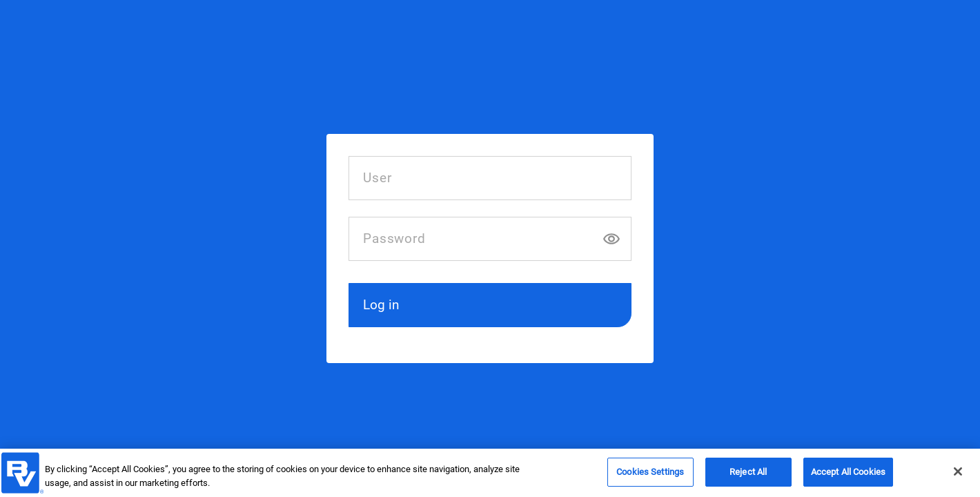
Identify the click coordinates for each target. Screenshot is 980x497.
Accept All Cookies (848, 475)
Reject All (748, 475)
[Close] (958, 475)
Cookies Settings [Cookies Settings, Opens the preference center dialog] (650, 475)
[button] (490, 305)
